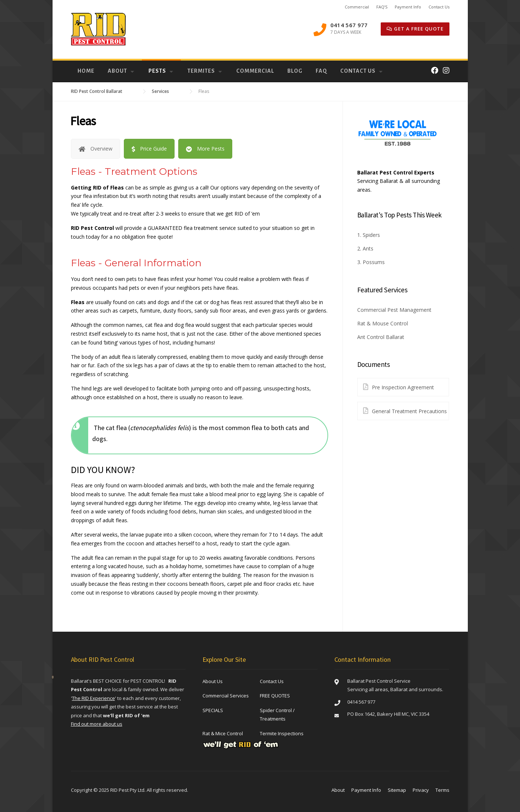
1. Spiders (369, 235)
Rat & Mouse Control (383, 323)
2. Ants (365, 248)
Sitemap (397, 790)
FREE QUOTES (275, 696)
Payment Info (408, 7)
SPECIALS (213, 710)
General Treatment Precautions (402, 411)
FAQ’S (382, 7)
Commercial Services (226, 696)
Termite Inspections (282, 733)
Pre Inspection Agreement (396, 387)
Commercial (357, 7)
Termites (201, 71)
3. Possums (371, 262)
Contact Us (439, 7)
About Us (213, 681)
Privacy (421, 790)
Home (86, 71)
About (117, 71)
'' (94, 698)
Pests (157, 71)
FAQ (321, 71)
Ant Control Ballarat (381, 337)
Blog (295, 71)
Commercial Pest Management (394, 310)
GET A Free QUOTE (415, 29)
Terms (442, 790)
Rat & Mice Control (223, 733)
